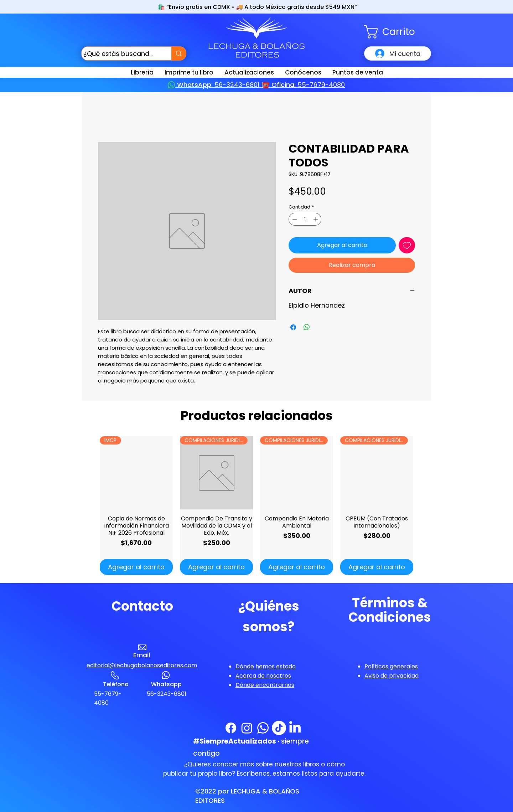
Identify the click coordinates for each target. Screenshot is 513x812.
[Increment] (316, 219)
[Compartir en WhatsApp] (307, 327)
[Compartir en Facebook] (293, 327)
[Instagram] (247, 728)
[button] (398, 32)
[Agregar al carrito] (136, 567)
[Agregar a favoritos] (407, 245)
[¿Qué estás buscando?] (120, 53)
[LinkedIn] (295, 728)
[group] (256, 506)
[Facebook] (231, 728)
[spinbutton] (305, 219)
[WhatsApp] (263, 728)
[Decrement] (294, 219)
